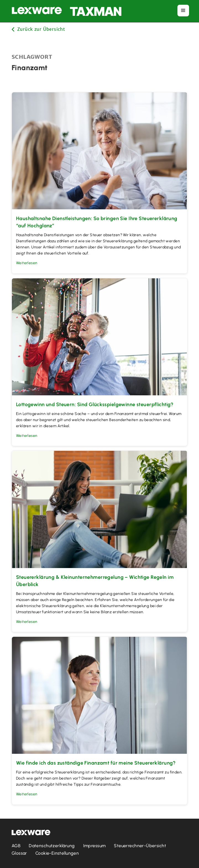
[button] (183, 11)
